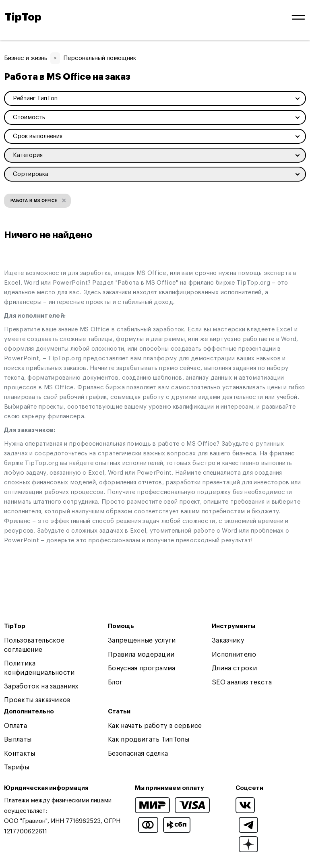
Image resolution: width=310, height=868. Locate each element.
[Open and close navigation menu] (298, 17)
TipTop (23, 17)
